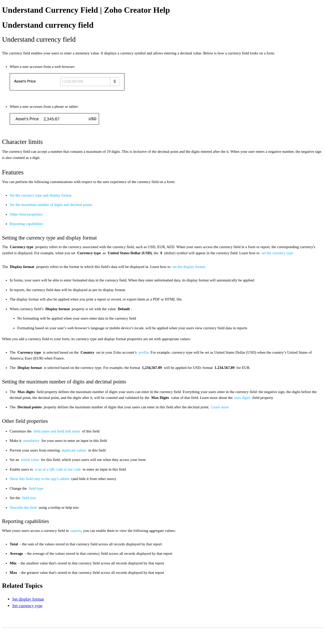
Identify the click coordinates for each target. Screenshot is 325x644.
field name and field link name (57, 431)
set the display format (189, 267)
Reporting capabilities (26, 224)
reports (76, 531)
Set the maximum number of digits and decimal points (51, 205)
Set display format (28, 599)
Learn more (220, 407)
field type (36, 488)
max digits (243, 398)
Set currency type (27, 606)
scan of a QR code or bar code (58, 469)
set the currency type (277, 253)
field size (29, 498)
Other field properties (26, 214)
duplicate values (75, 450)
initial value (31, 460)
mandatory (32, 441)
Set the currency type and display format (40, 195)
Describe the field (24, 507)
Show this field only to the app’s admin (40, 479)
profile (144, 352)
